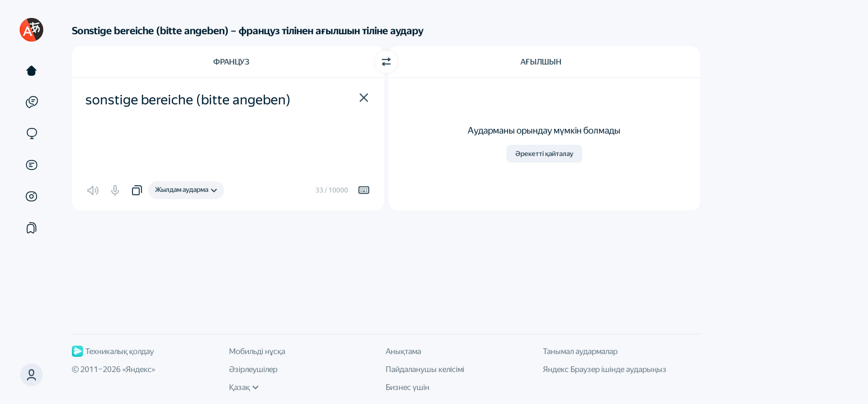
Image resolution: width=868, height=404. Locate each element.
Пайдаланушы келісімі (425, 369)
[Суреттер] (31, 196)
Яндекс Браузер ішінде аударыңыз (605, 369)
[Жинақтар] (31, 228)
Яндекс (139, 369)
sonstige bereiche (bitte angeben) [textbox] (188, 100)
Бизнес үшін (408, 387)
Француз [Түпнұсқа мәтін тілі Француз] (231, 62)
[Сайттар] (31, 134)
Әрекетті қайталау (544, 154)
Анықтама (403, 351)
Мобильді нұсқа (257, 351)
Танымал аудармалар (580, 351)
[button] (364, 98)
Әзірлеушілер (253, 369)
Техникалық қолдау (113, 351)
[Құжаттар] (31, 165)
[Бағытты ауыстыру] (386, 62)
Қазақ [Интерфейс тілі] (244, 387)
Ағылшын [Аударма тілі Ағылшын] (541, 62)
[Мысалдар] (31, 102)
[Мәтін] (31, 71)
